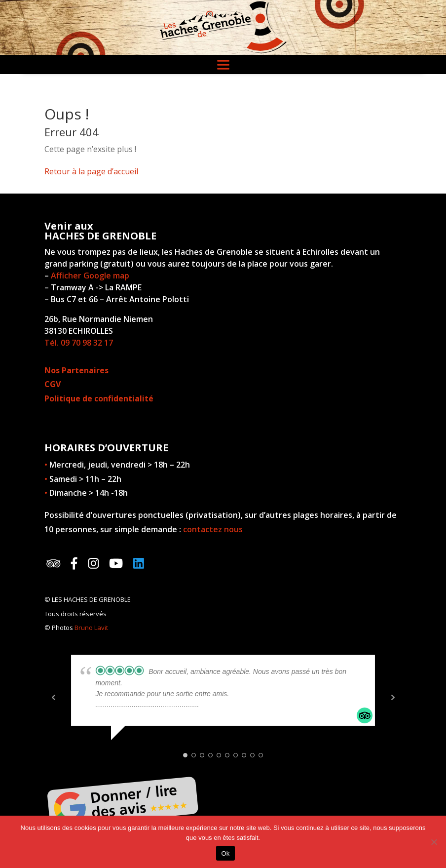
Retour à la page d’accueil (91, 171)
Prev (54, 697)
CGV (53, 384)
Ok (225, 853)
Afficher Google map (90, 276)
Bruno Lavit (91, 628)
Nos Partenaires (76, 370)
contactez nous (213, 529)
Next (392, 697)
